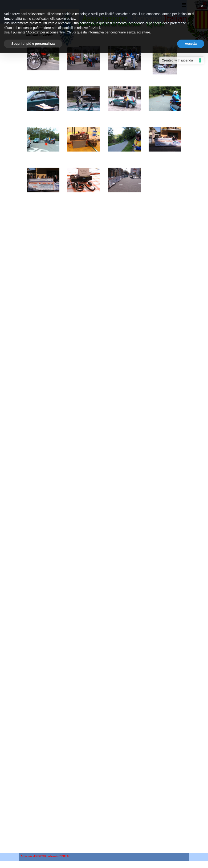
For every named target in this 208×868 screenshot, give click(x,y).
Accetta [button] (191, 36)
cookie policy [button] (66, 11)
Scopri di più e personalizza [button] (33, 36)
